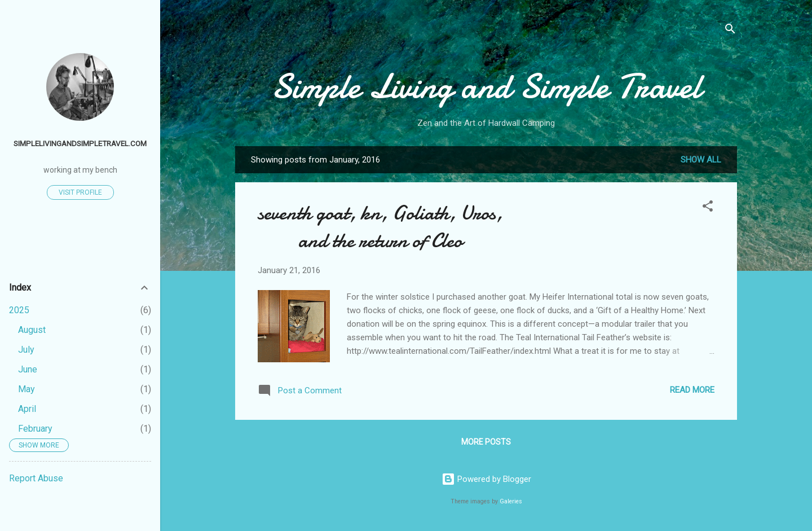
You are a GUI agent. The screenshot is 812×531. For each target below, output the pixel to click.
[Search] (730, 31)
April (27, 409)
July (26, 350)
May (27, 389)
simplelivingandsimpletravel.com (80, 143)
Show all (701, 160)
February (35, 429)
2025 (19, 310)
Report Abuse (36, 478)
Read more (692, 390)
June (28, 369)
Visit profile (80, 192)
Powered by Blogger (486, 479)
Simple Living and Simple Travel (486, 86)
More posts (486, 442)
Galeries (511, 501)
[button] (708, 208)
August (32, 330)
